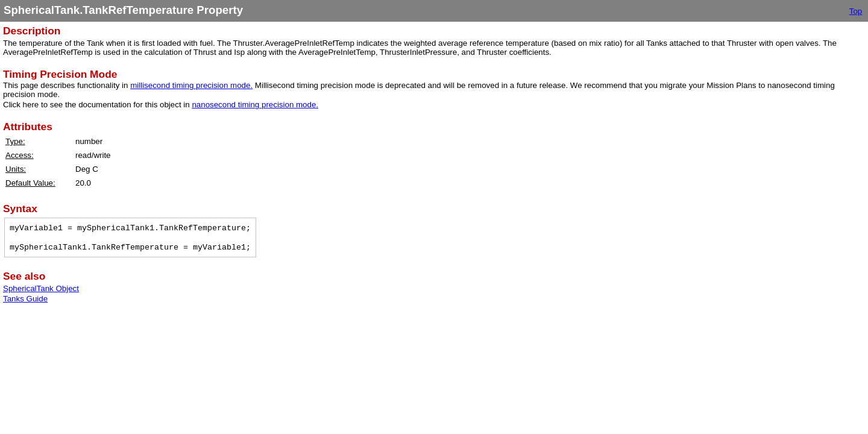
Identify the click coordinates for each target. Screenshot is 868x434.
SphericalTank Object (41, 288)
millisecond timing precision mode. (191, 85)
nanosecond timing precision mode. (255, 105)
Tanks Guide (25, 299)
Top (856, 11)
